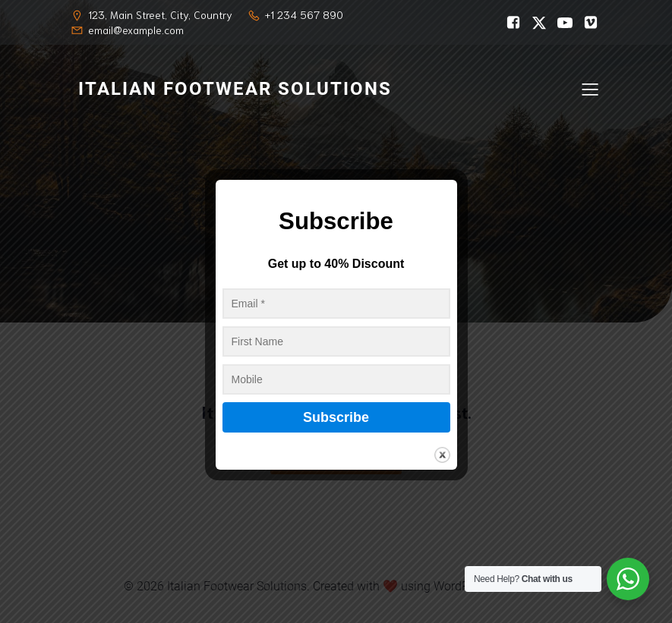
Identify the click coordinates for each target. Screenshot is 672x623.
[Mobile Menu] (591, 89)
